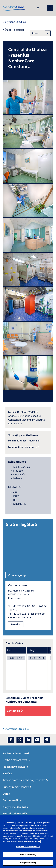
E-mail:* (16, 624)
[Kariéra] (8, 773)
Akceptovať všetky (28, 863)
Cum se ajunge (17, 575)
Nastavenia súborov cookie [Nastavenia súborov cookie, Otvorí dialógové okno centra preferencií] (28, 847)
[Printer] (47, 740)
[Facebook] (11, 740)
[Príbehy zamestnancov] (18, 787)
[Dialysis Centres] (15, 22)
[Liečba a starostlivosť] (18, 760)
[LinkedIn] (28, 740)
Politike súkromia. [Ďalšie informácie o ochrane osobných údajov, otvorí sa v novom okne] (32, 841)
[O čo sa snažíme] (15, 800)
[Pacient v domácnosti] (17, 753)
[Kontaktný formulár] (16, 813)
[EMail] (37, 740)
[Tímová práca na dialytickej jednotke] (27, 780)
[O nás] (7, 794)
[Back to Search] (14, 30)
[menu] (50, 8)
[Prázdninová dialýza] (17, 767)
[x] (20, 740)
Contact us (13, 711)
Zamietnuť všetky (28, 855)
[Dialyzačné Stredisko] (17, 807)
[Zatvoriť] (53, 819)
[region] (28, 841)
